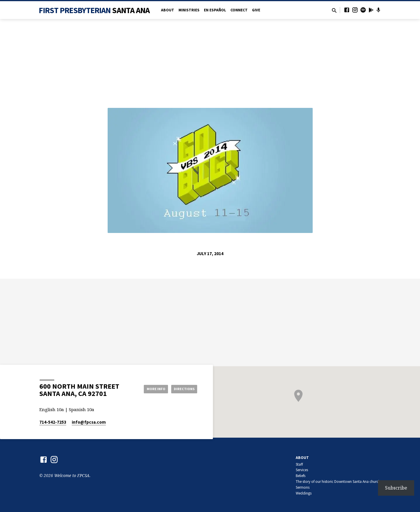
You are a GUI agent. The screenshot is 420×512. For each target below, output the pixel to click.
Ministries (189, 10)
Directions (183, 389)
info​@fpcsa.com (89, 422)
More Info (150, 389)
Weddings (304, 493)
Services (302, 470)
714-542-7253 (53, 422)
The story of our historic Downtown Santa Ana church (338, 482)
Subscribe (396, 488)
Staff (299, 464)
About (168, 10)
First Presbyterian (94, 10)
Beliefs (301, 476)
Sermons (303, 487)
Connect (239, 10)
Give (256, 10)
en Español (215, 10)
